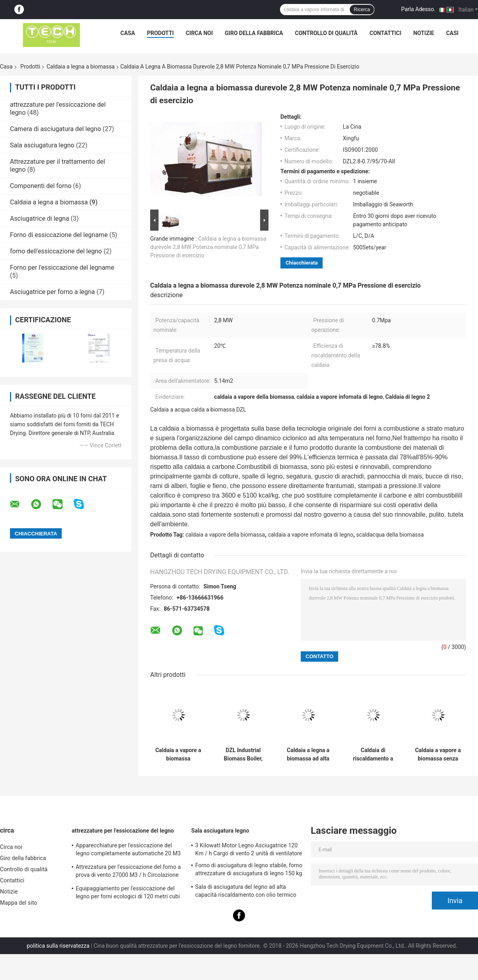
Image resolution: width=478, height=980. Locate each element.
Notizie (424, 33)
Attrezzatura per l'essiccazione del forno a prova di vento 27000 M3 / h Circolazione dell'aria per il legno (128, 872)
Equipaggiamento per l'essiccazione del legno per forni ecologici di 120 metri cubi (128, 892)
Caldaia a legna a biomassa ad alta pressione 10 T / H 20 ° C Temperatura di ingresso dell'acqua (308, 755)
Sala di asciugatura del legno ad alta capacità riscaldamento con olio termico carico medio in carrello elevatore (246, 892)
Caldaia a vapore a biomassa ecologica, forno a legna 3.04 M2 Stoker (178, 755)
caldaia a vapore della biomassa (225, 535)
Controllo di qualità (326, 33)
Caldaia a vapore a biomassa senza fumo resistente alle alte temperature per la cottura (438, 755)
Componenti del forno (41, 186)
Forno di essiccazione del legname (59, 235)
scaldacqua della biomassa (390, 535)
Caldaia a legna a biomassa (81, 67)
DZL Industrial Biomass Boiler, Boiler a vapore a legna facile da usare (243, 755)
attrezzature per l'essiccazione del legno (123, 831)
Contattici (386, 33)
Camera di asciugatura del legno (56, 129)
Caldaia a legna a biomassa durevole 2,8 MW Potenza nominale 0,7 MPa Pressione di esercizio (208, 247)
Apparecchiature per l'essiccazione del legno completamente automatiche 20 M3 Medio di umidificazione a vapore (128, 851)
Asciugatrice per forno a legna (52, 292)
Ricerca (362, 10)
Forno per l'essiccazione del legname (62, 268)
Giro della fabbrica (254, 33)
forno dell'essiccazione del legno (56, 251)
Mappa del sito (19, 903)
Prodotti (161, 33)
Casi (452, 33)
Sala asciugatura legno (42, 145)
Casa (128, 33)
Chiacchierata (302, 263)
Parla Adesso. (418, 9)
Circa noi (199, 33)
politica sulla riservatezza (58, 946)
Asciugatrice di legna (40, 219)
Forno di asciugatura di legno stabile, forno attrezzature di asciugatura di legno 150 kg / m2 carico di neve (249, 870)
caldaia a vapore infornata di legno (311, 535)
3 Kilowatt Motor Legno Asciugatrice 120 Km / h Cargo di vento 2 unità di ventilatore (249, 849)
